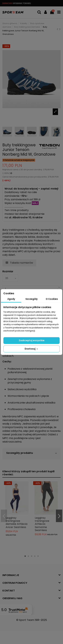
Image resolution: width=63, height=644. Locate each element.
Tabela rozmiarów (19, 263)
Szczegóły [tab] (31, 299)
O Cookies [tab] (52, 299)
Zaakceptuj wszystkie (32, 340)
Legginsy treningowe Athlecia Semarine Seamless (42, 524)
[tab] (31, 453)
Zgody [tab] (11, 299)
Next (59, 516)
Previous (4, 516)
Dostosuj (31, 349)
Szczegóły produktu (31, 453)
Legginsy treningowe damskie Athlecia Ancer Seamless (17, 522)
